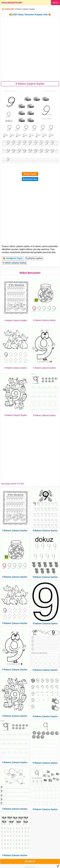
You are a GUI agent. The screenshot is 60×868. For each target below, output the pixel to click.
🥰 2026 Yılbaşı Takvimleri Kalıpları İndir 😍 (30, 15)
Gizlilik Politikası (30, 867)
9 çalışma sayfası (34, 258)
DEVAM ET (30, 862)
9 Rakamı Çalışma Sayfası (25, 9)
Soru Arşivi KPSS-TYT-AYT (13, 484)
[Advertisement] (30, 49)
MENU (55, 3)
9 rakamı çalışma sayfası (15, 263)
